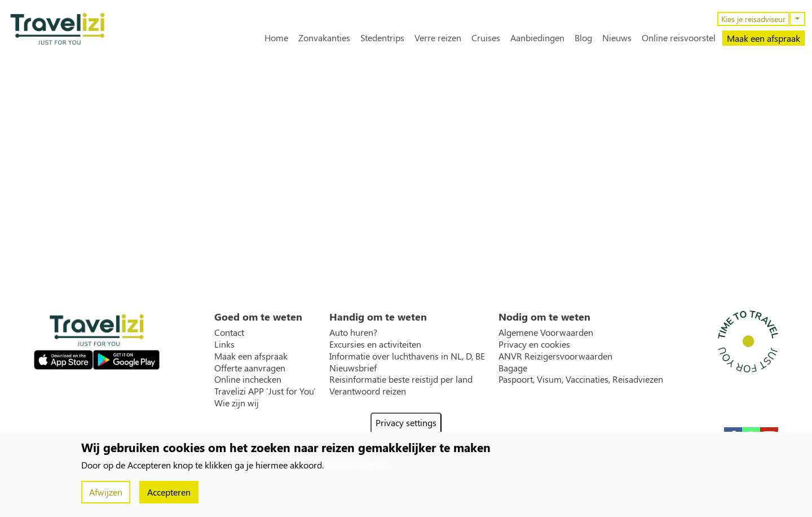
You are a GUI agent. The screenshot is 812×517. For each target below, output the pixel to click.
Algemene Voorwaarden (546, 332)
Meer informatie (358, 465)
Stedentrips (382, 38)
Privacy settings (406, 422)
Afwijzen (106, 492)
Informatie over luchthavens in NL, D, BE (407, 356)
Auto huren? (353, 332)
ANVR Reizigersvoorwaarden (555, 356)
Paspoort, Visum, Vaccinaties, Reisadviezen (581, 379)
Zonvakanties (324, 38)
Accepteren (169, 492)
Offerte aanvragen (250, 368)
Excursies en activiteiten (375, 344)
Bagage (513, 368)
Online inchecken (248, 379)
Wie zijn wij (237, 403)
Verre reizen (438, 38)
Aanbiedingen (537, 38)
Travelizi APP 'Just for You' (265, 391)
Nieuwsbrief (353, 368)
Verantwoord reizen (368, 391)
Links (224, 344)
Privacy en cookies (534, 344)
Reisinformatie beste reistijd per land (401, 379)
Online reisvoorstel (679, 38)
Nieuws (617, 38)
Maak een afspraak (764, 38)
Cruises (486, 38)
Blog (583, 38)
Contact (229, 332)
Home (276, 38)
